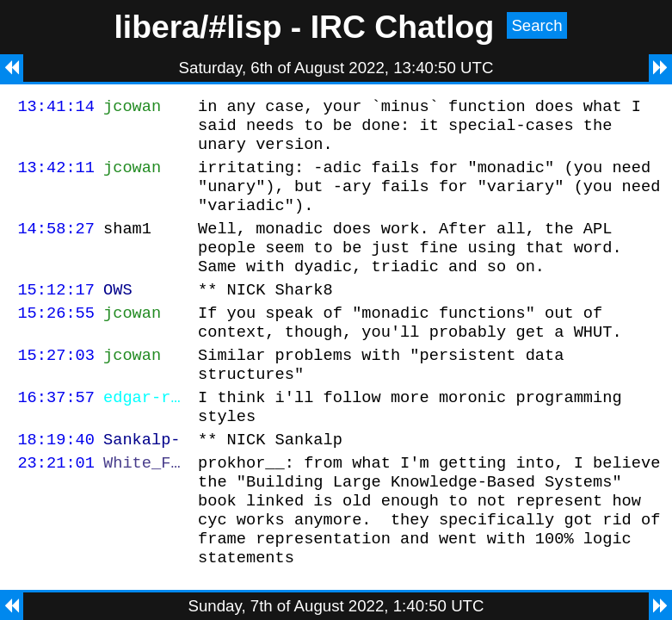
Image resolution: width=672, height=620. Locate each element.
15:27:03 (56, 388)
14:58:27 (56, 246)
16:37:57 (56, 435)
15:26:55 (56, 341)
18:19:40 (56, 483)
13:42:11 (56, 177)
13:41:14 (56, 108)
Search (536, 25)
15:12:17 (56, 315)
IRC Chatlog (403, 27)
